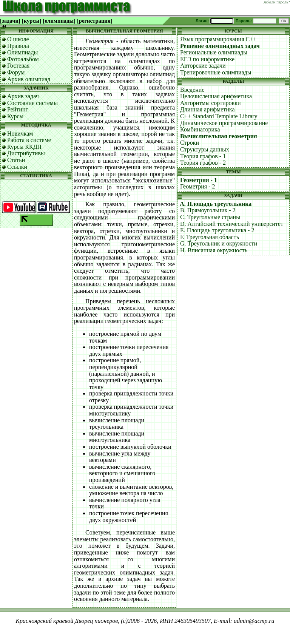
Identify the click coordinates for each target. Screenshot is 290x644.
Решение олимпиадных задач (220, 46)
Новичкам (20, 134)
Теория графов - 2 (203, 163)
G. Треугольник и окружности (219, 243)
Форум (16, 72)
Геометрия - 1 (199, 180)
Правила (18, 46)
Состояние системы (32, 103)
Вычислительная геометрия (219, 136)
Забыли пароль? (276, 2)
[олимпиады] (59, 21)
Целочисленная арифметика (216, 96)
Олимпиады (22, 52)
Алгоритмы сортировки (210, 103)
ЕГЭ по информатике (207, 59)
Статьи (16, 160)
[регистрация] (95, 21)
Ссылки (17, 167)
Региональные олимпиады (214, 52)
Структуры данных (205, 149)
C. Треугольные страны (210, 217)
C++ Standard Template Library (219, 116)
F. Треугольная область (210, 237)
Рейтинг (18, 109)
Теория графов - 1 (203, 156)
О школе (18, 39)
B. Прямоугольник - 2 (208, 210)
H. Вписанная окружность (214, 250)
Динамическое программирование (224, 123)
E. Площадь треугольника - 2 (217, 230)
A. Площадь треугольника (216, 204)
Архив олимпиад (29, 79)
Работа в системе (29, 140)
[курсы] (32, 21)
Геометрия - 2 (198, 186)
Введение (192, 90)
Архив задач (23, 96)
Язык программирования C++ (218, 39)
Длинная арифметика (207, 109)
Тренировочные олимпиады (216, 72)
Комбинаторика (200, 129)
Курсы (15, 116)
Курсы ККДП (24, 147)
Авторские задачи (203, 66)
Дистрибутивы (26, 153)
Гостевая (18, 66)
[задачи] (10, 21)
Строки (190, 143)
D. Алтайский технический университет (232, 224)
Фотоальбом (23, 59)
